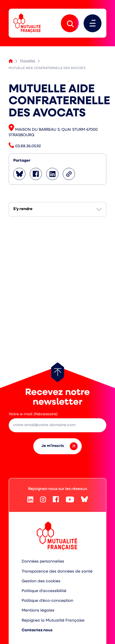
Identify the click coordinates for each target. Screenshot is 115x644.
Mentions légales (38, 611)
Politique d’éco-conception (47, 601)
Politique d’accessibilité (44, 591)
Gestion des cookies (41, 581)
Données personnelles (43, 562)
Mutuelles (28, 61)
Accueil (11, 61)
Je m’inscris (60, 446)
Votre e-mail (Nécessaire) (33, 414)
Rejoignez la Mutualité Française (53, 621)
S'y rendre (23, 209)
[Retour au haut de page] (58, 372)
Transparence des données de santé (57, 572)
